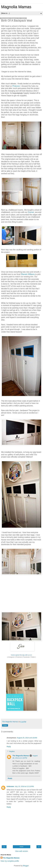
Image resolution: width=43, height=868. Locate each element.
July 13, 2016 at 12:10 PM (24, 786)
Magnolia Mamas (16, 7)
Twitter (33, 657)
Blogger (26, 866)
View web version (22, 851)
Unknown (10, 786)
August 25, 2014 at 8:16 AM (27, 738)
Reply (9, 747)
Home (21, 847)
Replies (12, 751)
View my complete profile (10, 861)
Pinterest (16, 86)
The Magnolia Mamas (21, 756)
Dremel (31, 212)
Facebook (26, 657)
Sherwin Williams (28, 274)
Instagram (11, 657)
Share (5, 725)
